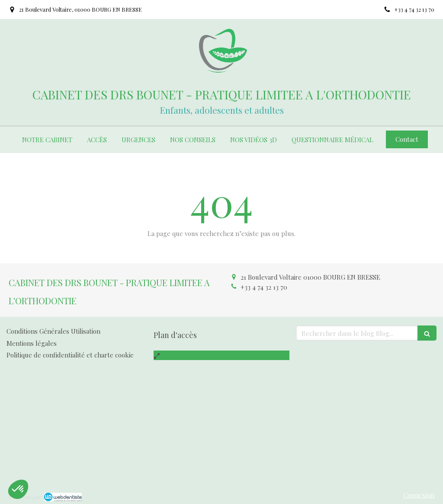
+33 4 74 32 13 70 (264, 287)
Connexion (419, 495)
